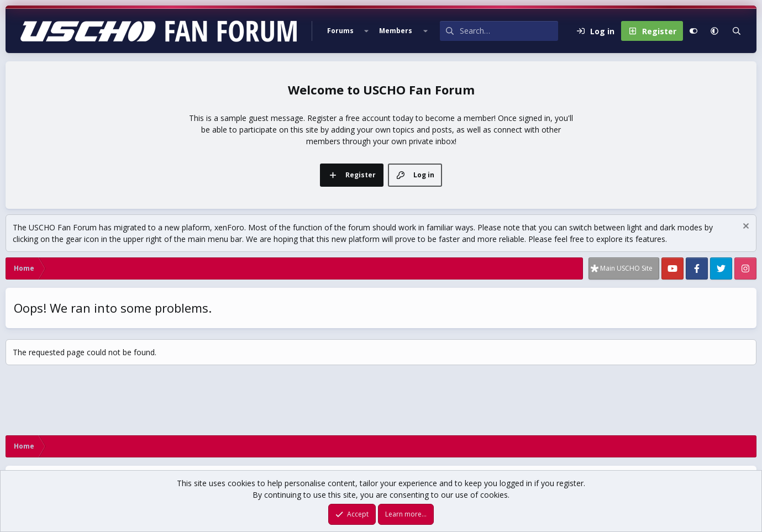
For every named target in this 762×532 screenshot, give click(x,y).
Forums (340, 31)
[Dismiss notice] (745, 227)
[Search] (509, 31)
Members (396, 31)
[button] (366, 31)
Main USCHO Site (626, 268)
